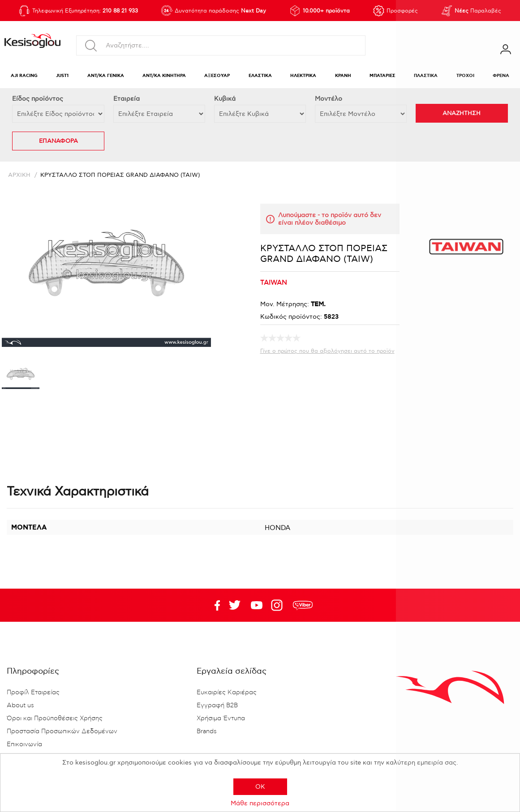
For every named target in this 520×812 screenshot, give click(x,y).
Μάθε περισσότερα (260, 803)
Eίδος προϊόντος (38, 99)
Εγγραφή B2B (217, 705)
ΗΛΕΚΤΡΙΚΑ (303, 76)
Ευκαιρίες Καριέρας (227, 692)
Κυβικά (225, 99)
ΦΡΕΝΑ (501, 76)
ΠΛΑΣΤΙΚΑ (426, 76)
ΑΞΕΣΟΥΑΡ (217, 76)
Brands (207, 731)
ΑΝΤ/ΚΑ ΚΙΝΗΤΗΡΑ (164, 76)
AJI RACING (24, 76)
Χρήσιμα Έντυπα (221, 718)
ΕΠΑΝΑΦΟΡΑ (58, 141)
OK (260, 787)
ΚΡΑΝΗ (343, 76)
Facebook (213, 605)
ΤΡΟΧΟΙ (465, 76)
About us (20, 705)
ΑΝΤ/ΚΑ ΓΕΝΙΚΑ (106, 76)
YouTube (235, 605)
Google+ (279, 605)
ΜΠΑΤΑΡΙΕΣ (382, 76)
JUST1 (62, 76)
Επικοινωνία (24, 744)
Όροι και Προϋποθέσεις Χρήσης (55, 718)
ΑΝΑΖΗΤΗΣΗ (462, 113)
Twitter (257, 605)
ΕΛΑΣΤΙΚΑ (260, 76)
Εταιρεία (127, 99)
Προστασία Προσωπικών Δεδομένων (62, 731)
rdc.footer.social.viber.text (303, 605)
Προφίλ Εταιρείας (33, 692)
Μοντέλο (329, 99)
